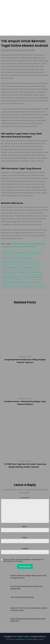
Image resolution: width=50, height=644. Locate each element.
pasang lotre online (31, 267)
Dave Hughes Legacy (21, 636)
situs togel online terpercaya (13, 282)
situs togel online (35, 272)
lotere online (23, 263)
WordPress (20, 639)
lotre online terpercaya (11, 267)
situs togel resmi (34, 282)
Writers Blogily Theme (35, 639)
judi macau (28, 258)
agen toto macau (22, 253)
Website (25, 549)
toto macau (40, 287)
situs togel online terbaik (33, 277)
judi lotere (6, 258)
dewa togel (36, 253)
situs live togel (8, 272)
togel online (28, 287)
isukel (6, 50)
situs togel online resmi (11, 277)
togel (5, 287)
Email (25, 538)
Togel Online (7, 253)
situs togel (21, 272)
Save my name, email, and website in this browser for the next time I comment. (24, 561)
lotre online (35, 263)
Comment (25, 498)
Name (25, 527)
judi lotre (17, 258)
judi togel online (9, 263)
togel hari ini (15, 287)
